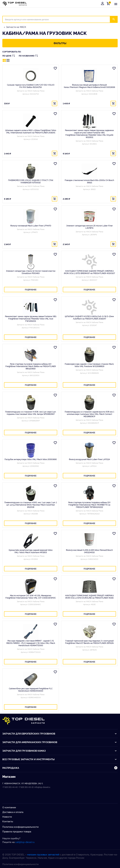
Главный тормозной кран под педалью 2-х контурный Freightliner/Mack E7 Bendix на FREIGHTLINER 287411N (89, 642)
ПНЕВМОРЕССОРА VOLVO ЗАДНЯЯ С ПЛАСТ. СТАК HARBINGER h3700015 (31, 181)
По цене (9, 56)
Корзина (109, 4)
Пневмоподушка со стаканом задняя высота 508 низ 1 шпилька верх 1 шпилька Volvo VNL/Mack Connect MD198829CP (89, 414)
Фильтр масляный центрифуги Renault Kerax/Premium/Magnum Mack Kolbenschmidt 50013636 (89, 86)
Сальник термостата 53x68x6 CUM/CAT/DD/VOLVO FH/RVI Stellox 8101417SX (31, 86)
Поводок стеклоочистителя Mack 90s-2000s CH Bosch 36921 (89, 181)
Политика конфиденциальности (20, 827)
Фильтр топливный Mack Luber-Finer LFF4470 (31, 226)
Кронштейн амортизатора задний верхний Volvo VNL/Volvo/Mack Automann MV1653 (31, 551)
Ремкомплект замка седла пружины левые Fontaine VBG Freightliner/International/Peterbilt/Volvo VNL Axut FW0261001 (31, 319)
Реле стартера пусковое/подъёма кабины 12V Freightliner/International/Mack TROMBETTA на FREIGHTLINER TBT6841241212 (89, 505)
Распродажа (60, 768)
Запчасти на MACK (16, 27)
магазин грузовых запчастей (43, 854)
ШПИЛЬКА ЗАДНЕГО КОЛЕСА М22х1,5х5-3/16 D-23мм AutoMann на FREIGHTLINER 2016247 (89, 317)
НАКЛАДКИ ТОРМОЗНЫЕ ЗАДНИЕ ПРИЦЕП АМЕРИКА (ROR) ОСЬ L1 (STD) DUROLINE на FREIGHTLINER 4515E (89, 597)
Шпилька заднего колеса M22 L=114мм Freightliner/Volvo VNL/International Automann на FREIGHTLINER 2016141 (31, 131)
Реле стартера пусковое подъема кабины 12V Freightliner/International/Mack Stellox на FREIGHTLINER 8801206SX (31, 366)
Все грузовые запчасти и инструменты (60, 759)
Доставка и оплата (13, 812)
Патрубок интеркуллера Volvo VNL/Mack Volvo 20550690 (31, 459)
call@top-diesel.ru (25, 842)
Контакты (8, 821)
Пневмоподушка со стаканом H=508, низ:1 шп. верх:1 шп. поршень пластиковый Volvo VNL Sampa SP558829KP (31, 413)
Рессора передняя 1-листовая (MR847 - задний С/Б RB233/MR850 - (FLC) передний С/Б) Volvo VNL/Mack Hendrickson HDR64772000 (31, 643)
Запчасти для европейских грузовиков (60, 733)
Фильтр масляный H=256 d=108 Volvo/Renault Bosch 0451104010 (89, 551)
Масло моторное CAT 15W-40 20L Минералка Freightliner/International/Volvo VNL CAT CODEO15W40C (31, 597)
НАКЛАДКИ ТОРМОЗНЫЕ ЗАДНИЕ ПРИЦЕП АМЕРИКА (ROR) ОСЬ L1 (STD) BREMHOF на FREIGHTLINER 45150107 (89, 272)
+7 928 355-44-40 (10, 787)
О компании (9, 807)
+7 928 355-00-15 (26, 787)
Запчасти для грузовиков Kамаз (60, 751)
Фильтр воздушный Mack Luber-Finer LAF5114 (89, 459)
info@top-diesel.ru (42, 787)
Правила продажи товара (17, 831)
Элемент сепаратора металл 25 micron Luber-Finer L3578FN (89, 227)
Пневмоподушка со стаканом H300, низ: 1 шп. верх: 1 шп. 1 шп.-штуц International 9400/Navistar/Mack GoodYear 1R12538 (31, 505)
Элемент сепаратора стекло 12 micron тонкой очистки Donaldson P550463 (31, 272)
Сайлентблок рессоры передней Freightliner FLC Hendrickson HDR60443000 (31, 690)
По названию (28, 56)
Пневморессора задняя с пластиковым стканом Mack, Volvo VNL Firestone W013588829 (89, 365)
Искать (116, 19)
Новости (7, 817)
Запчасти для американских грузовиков (60, 742)
